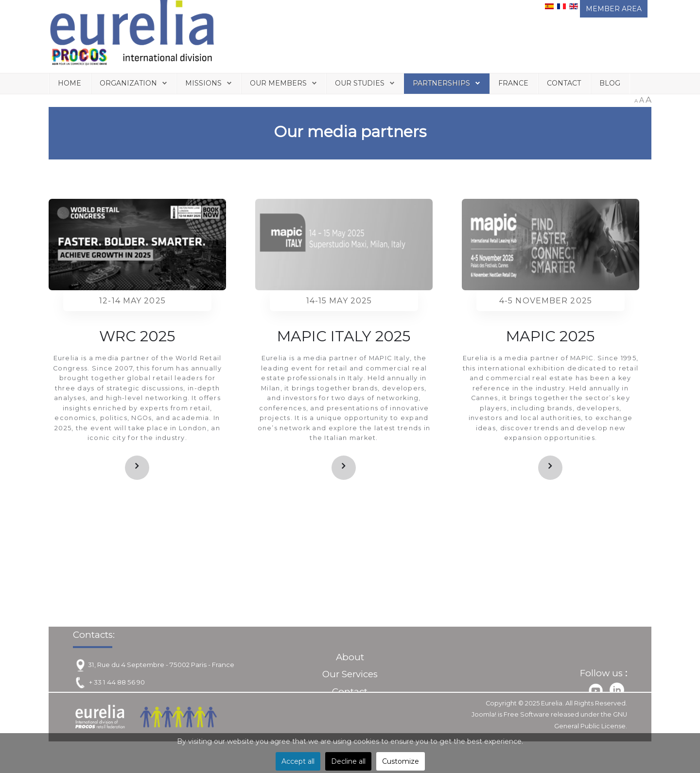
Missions (203, 83)
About (350, 657)
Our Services (350, 674)
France (513, 83)
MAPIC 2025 (550, 336)
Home (70, 83)
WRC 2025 (137, 336)
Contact (564, 83)
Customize (401, 761)
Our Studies (360, 83)
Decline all (348, 761)
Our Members (278, 83)
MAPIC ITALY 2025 (344, 336)
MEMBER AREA (614, 9)
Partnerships (441, 83)
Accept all (298, 761)
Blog (610, 83)
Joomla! (484, 714)
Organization (128, 83)
